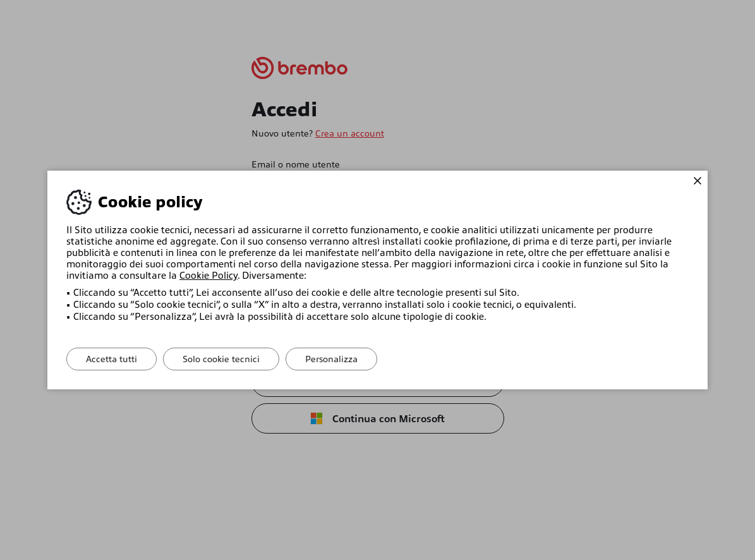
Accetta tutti (112, 359)
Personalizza (331, 359)
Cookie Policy (208, 276)
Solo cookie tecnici (221, 359)
